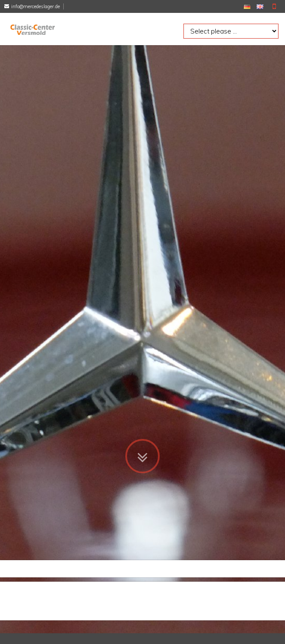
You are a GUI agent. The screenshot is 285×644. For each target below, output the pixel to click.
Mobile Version (274, 6)
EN (260, 7)
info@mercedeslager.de (36, 6)
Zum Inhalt (142, 431)
